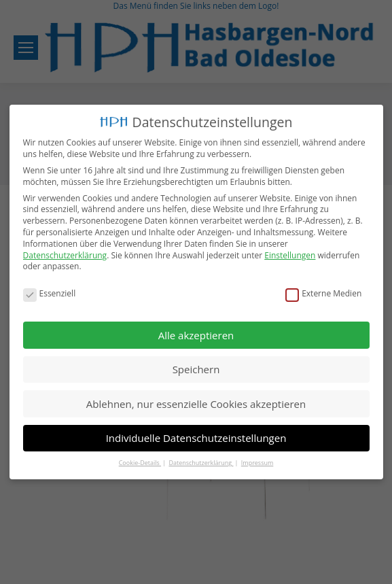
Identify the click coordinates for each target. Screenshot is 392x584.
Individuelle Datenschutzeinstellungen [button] (196, 436)
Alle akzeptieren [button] (196, 332)
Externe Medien (323, 292)
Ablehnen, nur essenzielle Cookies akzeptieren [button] (196, 401)
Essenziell (50, 292)
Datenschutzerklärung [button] (201, 461)
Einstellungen (290, 253)
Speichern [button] (196, 367)
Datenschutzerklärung (65, 253)
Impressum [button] (257, 461)
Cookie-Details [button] (140, 461)
